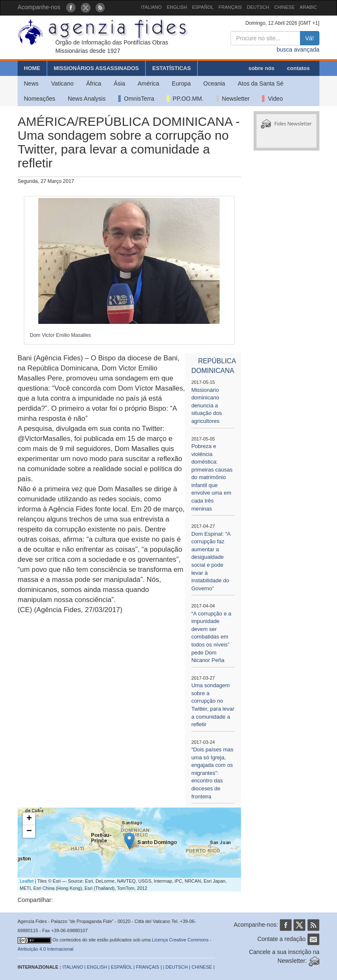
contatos (298, 68)
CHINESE (284, 7)
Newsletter (233, 99)
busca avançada (298, 50)
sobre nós (262, 68)
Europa (181, 83)
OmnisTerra (136, 99)
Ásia (119, 83)
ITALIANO (152, 7)
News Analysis (87, 99)
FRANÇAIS (230, 7)
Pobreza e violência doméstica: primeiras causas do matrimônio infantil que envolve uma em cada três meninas (212, 477)
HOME (32, 68)
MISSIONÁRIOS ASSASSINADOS (96, 68)
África (93, 83)
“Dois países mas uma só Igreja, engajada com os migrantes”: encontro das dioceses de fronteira (212, 773)
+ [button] (29, 819)
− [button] (29, 831)
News (31, 83)
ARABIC (308, 7)
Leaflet (27, 881)
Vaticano (62, 83)
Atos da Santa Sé (261, 83)
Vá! (310, 38)
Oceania (214, 83)
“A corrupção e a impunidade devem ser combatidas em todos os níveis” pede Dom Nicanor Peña (211, 637)
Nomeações (40, 99)
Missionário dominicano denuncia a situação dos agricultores (206, 405)
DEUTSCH (258, 7)
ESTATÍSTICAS (171, 68)
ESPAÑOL (203, 7)
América (149, 83)
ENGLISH (177, 7)
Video (272, 99)
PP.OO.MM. (185, 99)
